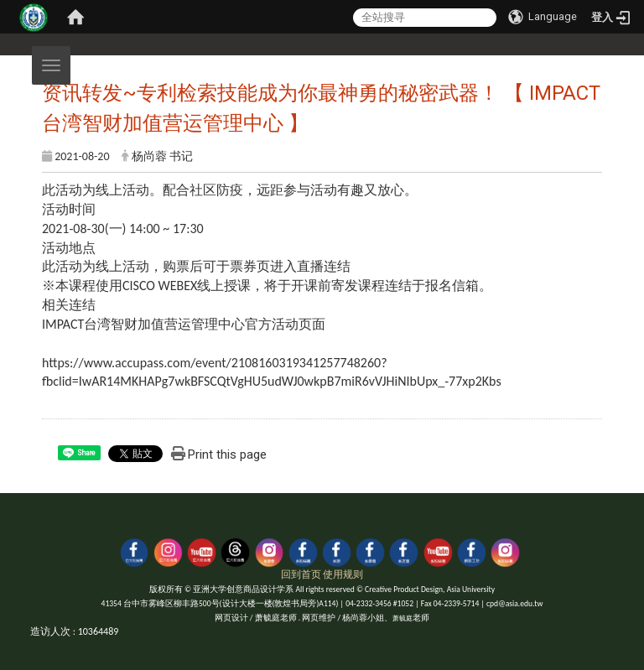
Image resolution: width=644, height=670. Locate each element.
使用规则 (343, 574)
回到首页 (301, 574)
